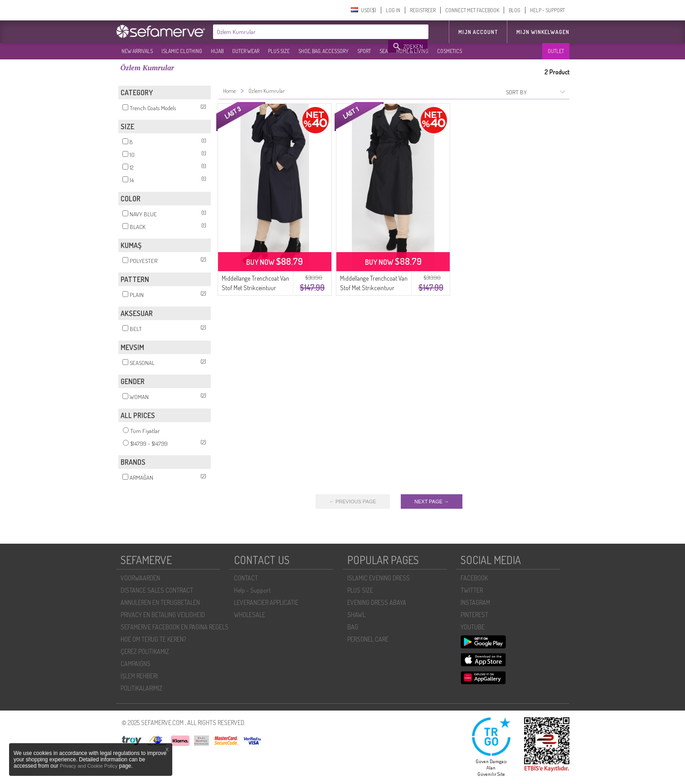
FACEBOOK (474, 578)
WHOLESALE (250, 615)
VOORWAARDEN (140, 578)
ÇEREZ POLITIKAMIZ (145, 651)
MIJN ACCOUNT (478, 32)
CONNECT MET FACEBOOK (472, 10)
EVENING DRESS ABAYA (377, 602)
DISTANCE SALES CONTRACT (157, 590)
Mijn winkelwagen (543, 32)
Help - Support (252, 590)
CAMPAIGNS (136, 664)
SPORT (364, 51)
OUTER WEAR (246, 51)
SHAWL (356, 615)
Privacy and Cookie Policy (89, 766)
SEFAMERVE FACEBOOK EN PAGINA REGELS (175, 627)
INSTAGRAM (475, 602)
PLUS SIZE (279, 51)
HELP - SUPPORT (547, 10)
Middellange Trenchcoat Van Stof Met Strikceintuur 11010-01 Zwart (374, 288)
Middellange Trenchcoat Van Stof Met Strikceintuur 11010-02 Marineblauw (255, 288)
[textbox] (301, 32)
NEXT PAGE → (432, 502)
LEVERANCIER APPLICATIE (266, 602)
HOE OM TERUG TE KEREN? (153, 639)
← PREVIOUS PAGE (353, 502)
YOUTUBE (473, 627)
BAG (353, 627)
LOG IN (393, 10)
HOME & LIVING (412, 51)
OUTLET (556, 51)
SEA (384, 51)
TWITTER (472, 590)
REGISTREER (423, 10)
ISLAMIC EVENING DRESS (379, 578)
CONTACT (246, 578)
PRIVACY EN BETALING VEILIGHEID (163, 615)
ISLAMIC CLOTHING (182, 51)
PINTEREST (474, 615)
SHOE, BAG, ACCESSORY (323, 51)
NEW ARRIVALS (137, 51)
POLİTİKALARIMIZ (141, 688)
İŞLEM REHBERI (139, 676)
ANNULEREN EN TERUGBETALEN (160, 602)
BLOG (515, 10)
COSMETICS (449, 51)
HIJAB (217, 51)
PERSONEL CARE (368, 639)
